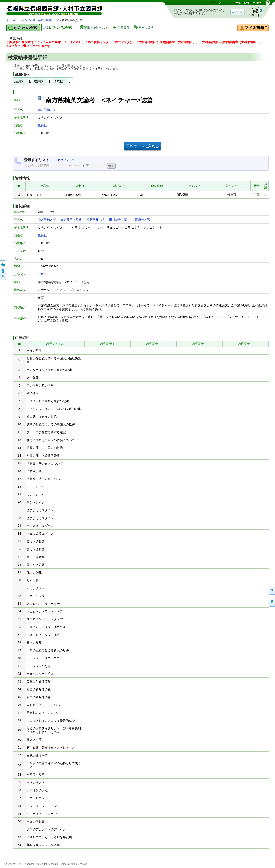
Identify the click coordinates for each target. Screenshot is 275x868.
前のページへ (3, 270)
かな (247, 3)
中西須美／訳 (141, 220)
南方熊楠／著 (47, 110)
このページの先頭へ (272, 589)
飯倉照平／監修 (71, 220)
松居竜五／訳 (95, 220)
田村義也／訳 (118, 220)
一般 (238, 3)
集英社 (42, 125)
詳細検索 (30, 20)
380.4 (42, 274)
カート (255, 12)
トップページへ (272, 601)
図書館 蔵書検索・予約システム (52, 9)
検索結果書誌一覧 (49, 20)
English (257, 3)
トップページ (14, 20)
